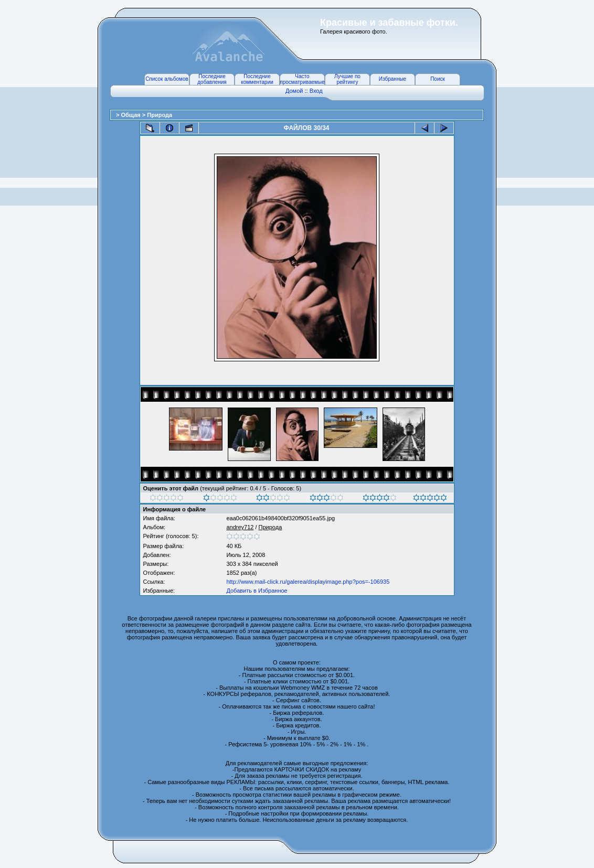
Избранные (393, 79)
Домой (294, 91)
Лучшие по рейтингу (347, 79)
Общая (131, 115)
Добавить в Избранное (257, 591)
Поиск (438, 79)
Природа (160, 115)
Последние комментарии (257, 79)
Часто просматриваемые (302, 79)
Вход (316, 91)
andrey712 (240, 527)
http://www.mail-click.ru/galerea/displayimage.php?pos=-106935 (308, 582)
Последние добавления (212, 79)
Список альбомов (167, 79)
